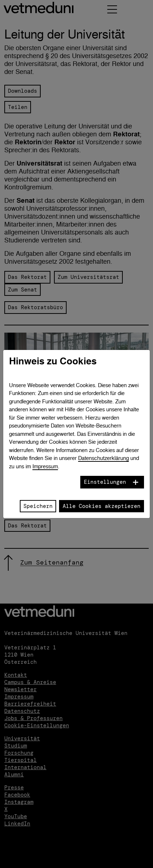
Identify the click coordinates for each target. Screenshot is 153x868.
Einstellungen (105, 482)
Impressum (45, 466)
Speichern (38, 506)
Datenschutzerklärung (103, 458)
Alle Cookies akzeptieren (102, 506)
